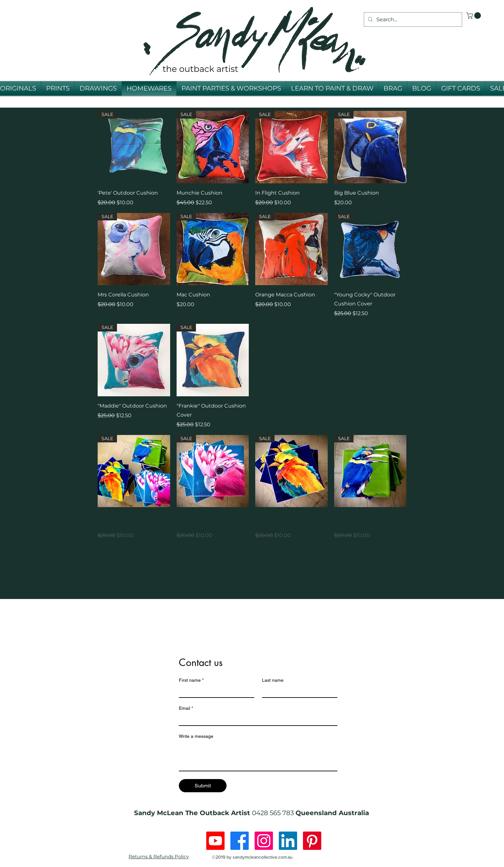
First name (191, 680)
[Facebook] (240, 841)
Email (186, 708)
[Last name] (298, 691)
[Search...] (412, 20)
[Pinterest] (312, 841)
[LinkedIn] (288, 841)
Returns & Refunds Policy (159, 857)
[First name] (215, 691)
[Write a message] (258, 756)
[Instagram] (264, 841)
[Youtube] (215, 841)
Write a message (196, 736)
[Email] (256, 719)
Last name (273, 680)
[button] (474, 15)
